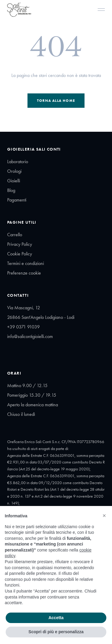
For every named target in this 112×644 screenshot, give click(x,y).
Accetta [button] (56, 618)
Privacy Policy (20, 244)
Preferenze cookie (24, 273)
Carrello (15, 235)
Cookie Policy (20, 254)
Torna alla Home (56, 101)
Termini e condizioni (26, 263)
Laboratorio (18, 162)
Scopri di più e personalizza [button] (56, 632)
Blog (11, 190)
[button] (104, 516)
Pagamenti (17, 200)
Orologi (14, 171)
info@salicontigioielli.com (30, 336)
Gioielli (14, 181)
